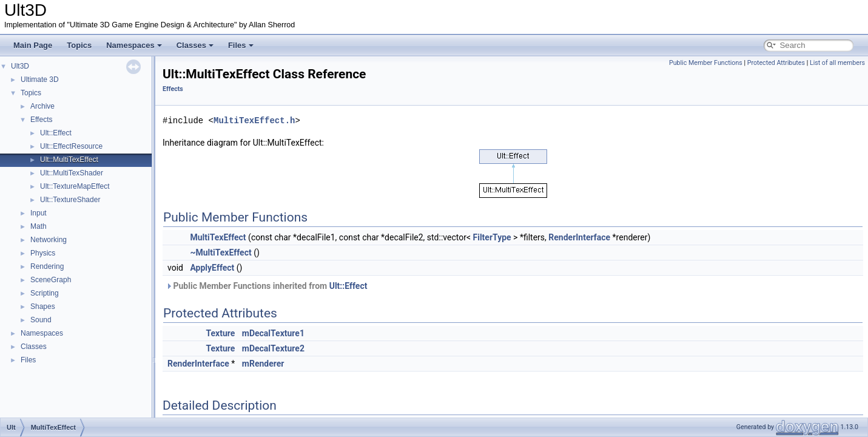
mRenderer (263, 364)
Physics (43, 253)
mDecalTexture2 (273, 348)
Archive (42, 106)
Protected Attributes (776, 63)
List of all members (837, 63)
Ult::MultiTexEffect (69, 160)
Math (39, 226)
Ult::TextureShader (70, 200)
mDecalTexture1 (273, 333)
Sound (41, 320)
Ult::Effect (56, 133)
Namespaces (134, 45)
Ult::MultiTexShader (72, 173)
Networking (49, 240)
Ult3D (20, 66)
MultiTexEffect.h (254, 120)
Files (241, 45)
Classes (195, 45)
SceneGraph (51, 280)
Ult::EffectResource (71, 146)
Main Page (33, 45)
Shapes (43, 307)
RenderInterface (579, 237)
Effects (41, 120)
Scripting (45, 293)
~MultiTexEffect (220, 252)
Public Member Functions (706, 63)
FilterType (492, 237)
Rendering (47, 266)
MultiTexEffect (218, 237)
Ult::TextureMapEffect (75, 186)
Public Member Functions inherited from (266, 286)
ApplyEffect (212, 268)
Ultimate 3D (40, 80)
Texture (220, 333)
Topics (79, 45)
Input (39, 213)
